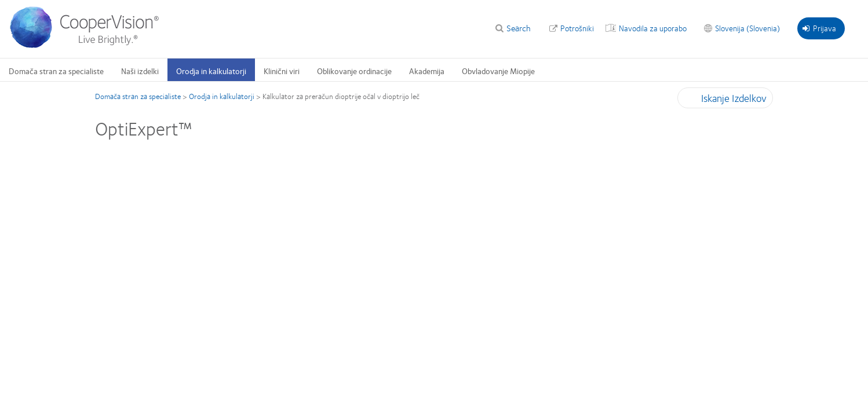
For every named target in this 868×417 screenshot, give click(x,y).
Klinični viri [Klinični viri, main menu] (282, 71)
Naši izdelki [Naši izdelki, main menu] (140, 71)
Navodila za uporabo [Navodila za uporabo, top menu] (653, 28)
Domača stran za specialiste (138, 96)
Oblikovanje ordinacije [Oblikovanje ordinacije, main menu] (354, 71)
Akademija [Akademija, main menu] (427, 71)
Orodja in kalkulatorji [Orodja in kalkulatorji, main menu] (211, 71)
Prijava (819, 28)
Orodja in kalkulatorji (222, 96)
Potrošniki (577, 28)
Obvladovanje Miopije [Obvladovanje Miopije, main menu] (498, 71)
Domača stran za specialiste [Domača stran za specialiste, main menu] (56, 71)
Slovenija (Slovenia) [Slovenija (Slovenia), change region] (747, 28)
